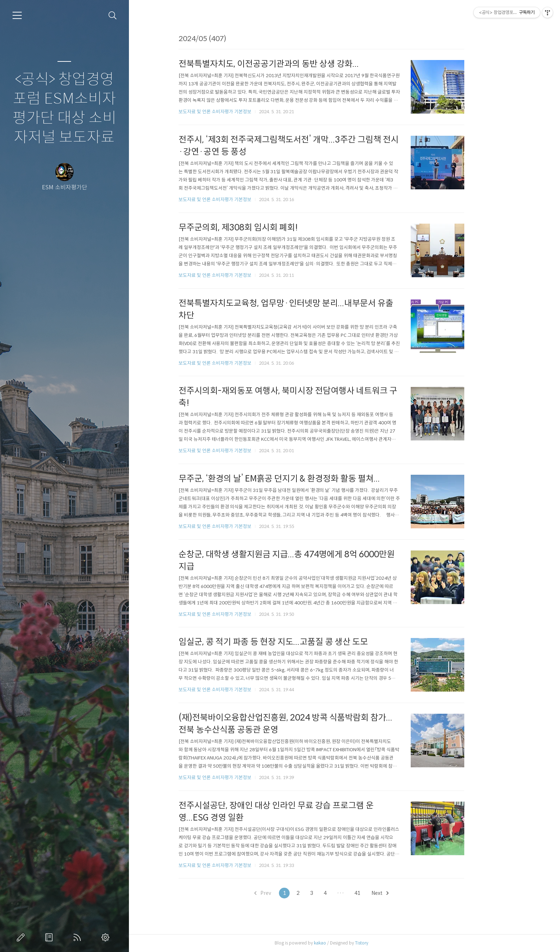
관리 (107, 937)
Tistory (384, 943)
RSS (79, 937)
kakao (343, 943)
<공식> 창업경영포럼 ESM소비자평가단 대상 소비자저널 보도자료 (64, 108)
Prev (286, 893)
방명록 (50, 937)
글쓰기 (22, 937)
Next (403, 893)
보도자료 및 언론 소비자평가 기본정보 (238, 112)
